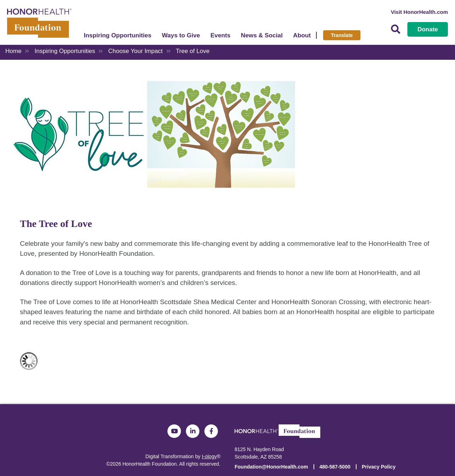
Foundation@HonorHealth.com (271, 467)
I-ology (209, 456)
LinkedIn (193, 431)
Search (396, 29)
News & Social (262, 35)
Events (220, 35)
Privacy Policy (379, 467)
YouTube (174, 431)
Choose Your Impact (135, 51)
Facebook (211, 431)
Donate (428, 29)
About (302, 35)
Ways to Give (181, 35)
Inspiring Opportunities (118, 35)
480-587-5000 (335, 467)
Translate (342, 35)
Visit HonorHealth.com (419, 12)
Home (13, 51)
